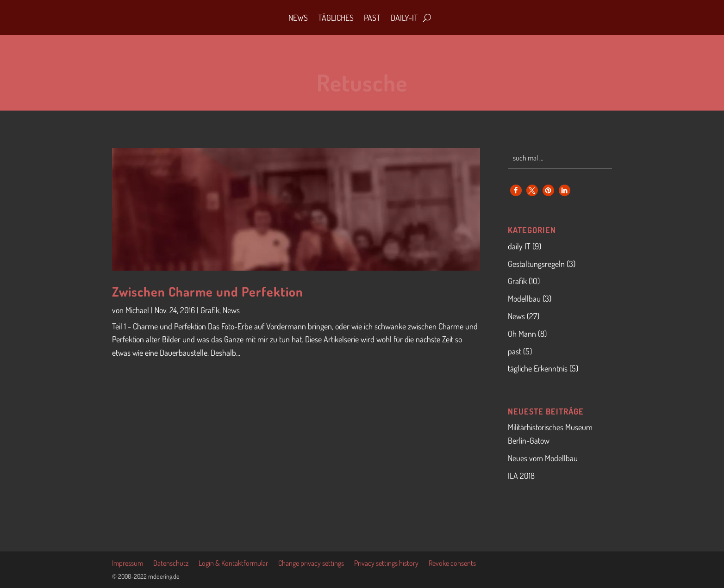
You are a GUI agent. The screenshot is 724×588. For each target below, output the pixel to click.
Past (372, 18)
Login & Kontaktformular (233, 564)
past (515, 351)
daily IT (519, 246)
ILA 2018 (521, 476)
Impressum (128, 564)
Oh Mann (522, 334)
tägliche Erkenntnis (538, 368)
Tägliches (336, 18)
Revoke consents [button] (452, 564)
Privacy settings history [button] (386, 564)
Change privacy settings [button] (311, 564)
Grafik (210, 310)
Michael (137, 310)
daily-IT (404, 18)
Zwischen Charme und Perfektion (208, 291)
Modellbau (524, 298)
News (298, 18)
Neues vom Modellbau (543, 458)
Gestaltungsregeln (536, 264)
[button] (516, 190)
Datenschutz (171, 564)
